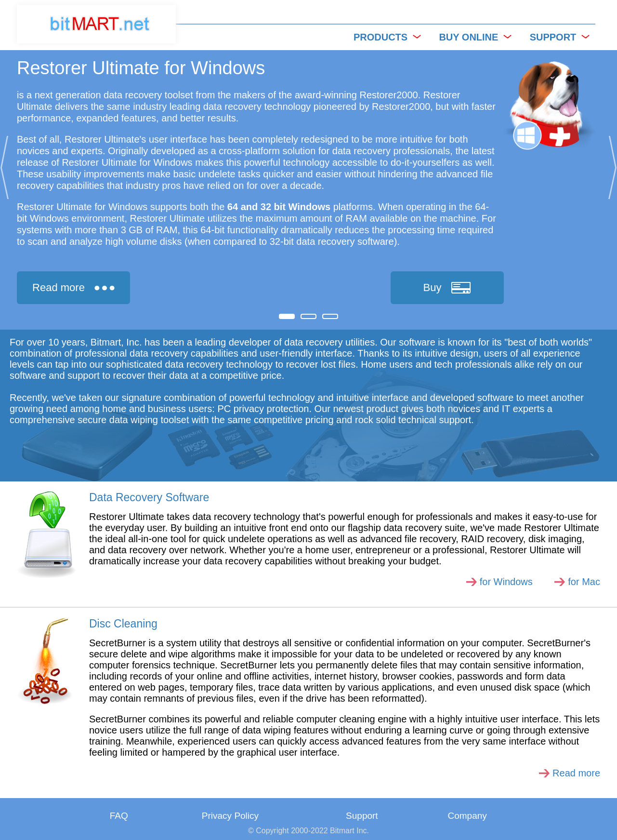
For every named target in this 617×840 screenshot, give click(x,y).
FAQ (119, 816)
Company (467, 816)
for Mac (584, 582)
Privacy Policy (230, 816)
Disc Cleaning (123, 624)
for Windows (506, 582)
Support (362, 816)
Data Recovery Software (149, 497)
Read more (576, 773)
